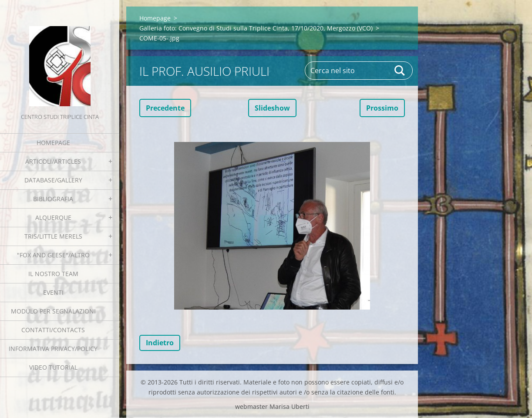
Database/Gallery (53, 180)
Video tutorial (53, 367)
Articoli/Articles (53, 161)
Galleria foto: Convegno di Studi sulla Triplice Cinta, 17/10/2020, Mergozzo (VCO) (256, 28)
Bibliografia (53, 199)
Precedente (165, 108)
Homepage (53, 143)
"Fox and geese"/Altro (53, 255)
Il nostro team (53, 274)
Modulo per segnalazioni (53, 311)
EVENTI (53, 292)
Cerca (400, 71)
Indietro (160, 343)
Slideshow (272, 108)
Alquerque (53, 217)
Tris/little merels (53, 236)
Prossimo (382, 108)
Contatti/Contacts (53, 330)
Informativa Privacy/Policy (53, 349)
